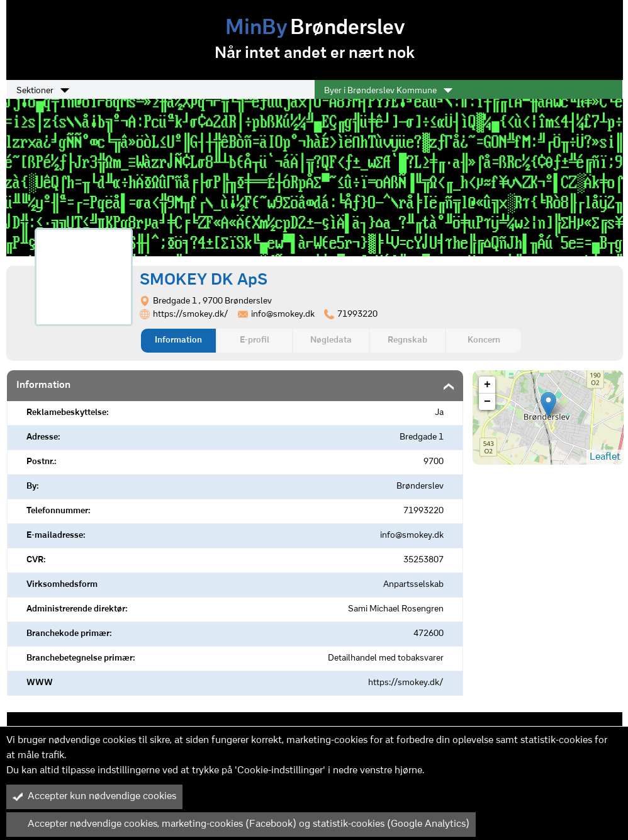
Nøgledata (331, 340)
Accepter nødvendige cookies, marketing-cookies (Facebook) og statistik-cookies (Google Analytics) (241, 824)
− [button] (487, 402)
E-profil (255, 340)
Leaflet (605, 457)
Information (178, 340)
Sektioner (43, 91)
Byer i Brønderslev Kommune (388, 91)
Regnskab (407, 340)
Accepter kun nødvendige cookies (94, 797)
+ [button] (487, 385)
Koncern (484, 340)
